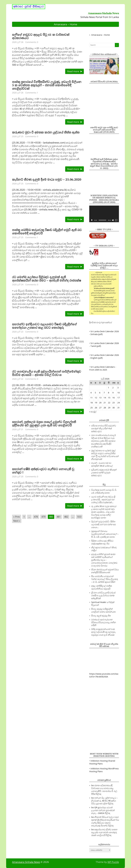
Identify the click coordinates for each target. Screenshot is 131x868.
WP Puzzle (113, 862)
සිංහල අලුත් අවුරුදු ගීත (101, 616)
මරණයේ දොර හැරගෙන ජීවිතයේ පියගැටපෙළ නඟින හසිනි (104, 622)
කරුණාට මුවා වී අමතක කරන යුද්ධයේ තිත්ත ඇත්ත (46, 132)
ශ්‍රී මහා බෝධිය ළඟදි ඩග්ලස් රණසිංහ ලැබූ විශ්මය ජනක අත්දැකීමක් (103, 595)
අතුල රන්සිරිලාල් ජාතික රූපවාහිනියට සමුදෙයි (102, 587)
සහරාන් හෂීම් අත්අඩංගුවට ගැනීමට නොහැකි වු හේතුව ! (43, 471)
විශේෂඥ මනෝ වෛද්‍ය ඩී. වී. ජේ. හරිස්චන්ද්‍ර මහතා (104, 491)
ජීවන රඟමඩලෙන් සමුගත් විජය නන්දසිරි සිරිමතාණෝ (105, 571)
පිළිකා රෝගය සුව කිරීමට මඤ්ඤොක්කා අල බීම (102, 542)
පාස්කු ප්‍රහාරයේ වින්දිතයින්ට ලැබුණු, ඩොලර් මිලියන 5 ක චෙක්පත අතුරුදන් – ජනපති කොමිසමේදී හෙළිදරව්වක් (47, 85)
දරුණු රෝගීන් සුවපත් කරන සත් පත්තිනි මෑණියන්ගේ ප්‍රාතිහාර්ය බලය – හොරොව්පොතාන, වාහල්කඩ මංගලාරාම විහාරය (104, 560)
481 (59, 517)
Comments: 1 (32, 93)
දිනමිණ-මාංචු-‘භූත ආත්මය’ (101, 322)
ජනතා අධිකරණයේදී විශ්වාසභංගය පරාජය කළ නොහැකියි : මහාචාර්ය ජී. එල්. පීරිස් (104, 790)
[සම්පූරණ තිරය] (116, 220)
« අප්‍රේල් (93, 412)
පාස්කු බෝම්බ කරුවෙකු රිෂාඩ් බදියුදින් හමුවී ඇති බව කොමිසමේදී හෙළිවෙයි (47, 232)
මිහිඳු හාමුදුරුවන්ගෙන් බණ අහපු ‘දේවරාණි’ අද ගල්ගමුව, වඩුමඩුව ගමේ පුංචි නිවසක (104, 632)
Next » (17, 521)
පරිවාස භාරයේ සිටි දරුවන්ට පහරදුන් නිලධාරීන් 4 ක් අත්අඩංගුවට (104, 428)
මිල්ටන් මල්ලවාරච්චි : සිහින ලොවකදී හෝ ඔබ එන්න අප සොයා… (104, 524)
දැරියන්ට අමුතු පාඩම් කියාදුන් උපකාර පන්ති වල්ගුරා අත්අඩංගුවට (104, 473)
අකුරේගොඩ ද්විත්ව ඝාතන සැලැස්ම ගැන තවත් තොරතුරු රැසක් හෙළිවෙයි (104, 832)
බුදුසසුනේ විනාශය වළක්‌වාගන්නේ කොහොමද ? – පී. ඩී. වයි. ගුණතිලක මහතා (105, 534)
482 (66, 517)
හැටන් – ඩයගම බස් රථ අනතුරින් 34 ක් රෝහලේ (102, 464)
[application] (104, 214)
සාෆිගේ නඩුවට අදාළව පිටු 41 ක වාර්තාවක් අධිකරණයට (41, 36)
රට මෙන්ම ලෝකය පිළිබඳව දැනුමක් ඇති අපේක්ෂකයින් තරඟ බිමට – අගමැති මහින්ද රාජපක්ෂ (47, 279)
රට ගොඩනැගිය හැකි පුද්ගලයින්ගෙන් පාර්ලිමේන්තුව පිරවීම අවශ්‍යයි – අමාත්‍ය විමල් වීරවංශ (47, 373)
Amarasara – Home (65, 24)
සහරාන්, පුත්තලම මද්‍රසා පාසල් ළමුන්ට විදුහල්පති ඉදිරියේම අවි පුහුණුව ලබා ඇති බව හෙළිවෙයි (44, 424)
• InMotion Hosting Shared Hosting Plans (102, 762)
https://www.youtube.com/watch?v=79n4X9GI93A (104, 675)
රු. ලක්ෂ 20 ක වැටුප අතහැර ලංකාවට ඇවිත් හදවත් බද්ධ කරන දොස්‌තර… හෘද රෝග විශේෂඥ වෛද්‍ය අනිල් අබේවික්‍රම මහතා (104, 512)
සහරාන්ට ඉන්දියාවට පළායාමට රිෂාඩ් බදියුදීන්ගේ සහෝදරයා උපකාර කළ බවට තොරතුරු (44, 326)
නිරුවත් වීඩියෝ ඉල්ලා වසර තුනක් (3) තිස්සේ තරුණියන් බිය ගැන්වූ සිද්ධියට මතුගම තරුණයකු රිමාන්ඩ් (105, 821)
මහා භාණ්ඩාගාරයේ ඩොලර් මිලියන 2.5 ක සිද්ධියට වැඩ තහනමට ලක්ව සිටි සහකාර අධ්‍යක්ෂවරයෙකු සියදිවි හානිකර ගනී (104, 441)
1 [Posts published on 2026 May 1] (109, 388)
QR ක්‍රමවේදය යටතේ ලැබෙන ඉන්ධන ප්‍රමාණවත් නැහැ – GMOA (103, 810)
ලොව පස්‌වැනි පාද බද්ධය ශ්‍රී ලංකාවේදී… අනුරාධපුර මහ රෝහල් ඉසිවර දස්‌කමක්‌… (103, 499)
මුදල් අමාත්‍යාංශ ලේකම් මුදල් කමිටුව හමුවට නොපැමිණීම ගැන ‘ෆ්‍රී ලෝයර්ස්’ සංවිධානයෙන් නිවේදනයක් (105, 455)
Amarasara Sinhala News (26, 862)
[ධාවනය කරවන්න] (92, 220)
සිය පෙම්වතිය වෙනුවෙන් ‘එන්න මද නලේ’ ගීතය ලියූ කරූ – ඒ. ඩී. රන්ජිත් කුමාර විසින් (105, 579)
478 (36, 517)
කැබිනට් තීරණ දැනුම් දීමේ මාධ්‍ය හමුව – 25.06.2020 (47, 179)
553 (79, 517)
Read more (73, 71)
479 (43, 517)
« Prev (17, 517)
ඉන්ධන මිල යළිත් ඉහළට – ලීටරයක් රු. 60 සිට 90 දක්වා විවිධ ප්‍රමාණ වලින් (104, 801)
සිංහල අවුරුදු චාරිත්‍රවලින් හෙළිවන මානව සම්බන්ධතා (104, 610)
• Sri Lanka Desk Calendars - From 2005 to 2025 (103, 368)
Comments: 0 (32, 42)
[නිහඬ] (113, 220)
